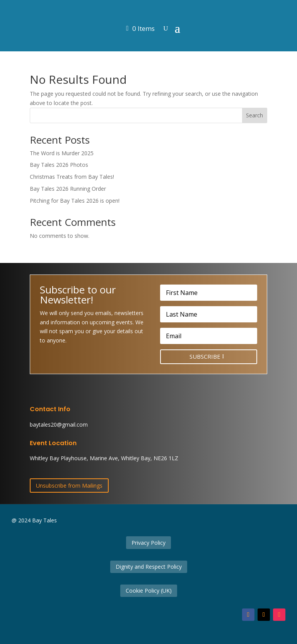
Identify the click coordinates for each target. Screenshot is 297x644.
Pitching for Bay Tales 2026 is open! (75, 201)
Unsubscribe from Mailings (69, 486)
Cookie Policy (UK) (149, 591)
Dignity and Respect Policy (149, 567)
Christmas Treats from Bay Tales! (72, 177)
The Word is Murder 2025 (62, 153)
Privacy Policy (148, 543)
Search (254, 115)
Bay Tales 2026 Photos (59, 165)
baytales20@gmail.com (59, 425)
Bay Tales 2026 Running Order (68, 189)
